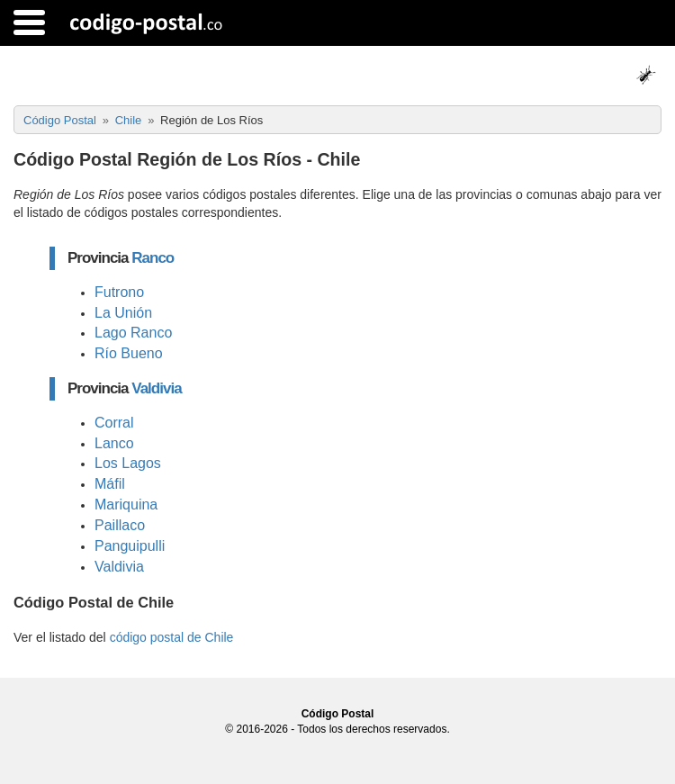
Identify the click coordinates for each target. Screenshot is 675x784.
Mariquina (126, 505)
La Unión (123, 313)
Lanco (114, 443)
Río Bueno (129, 353)
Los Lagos (128, 463)
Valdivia (156, 388)
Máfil (110, 484)
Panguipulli (130, 546)
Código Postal (338, 714)
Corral (114, 423)
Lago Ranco (133, 333)
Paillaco (120, 525)
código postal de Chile (172, 637)
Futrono (119, 292)
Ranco (153, 258)
